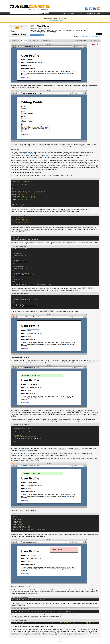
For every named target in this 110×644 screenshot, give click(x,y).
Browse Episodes (69, 13)
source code (84, 36)
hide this (59, 21)
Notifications (91, 13)
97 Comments (34, 40)
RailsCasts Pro (81, 13)
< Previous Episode (81, 40)
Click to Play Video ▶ (37, 35)
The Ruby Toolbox (29, 154)
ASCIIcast (24, 40)
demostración (35, 161)
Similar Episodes (46, 40)
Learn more (52, 21)
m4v (93, 36)
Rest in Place (50, 156)
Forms (51, 28)
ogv (100, 36)
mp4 (90, 36)
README (24, 450)
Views (45, 28)
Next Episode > (94, 40)
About (99, 13)
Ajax (48, 28)
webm (96, 36)
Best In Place (62, 154)
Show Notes (15, 40)
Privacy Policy (60, 641)
